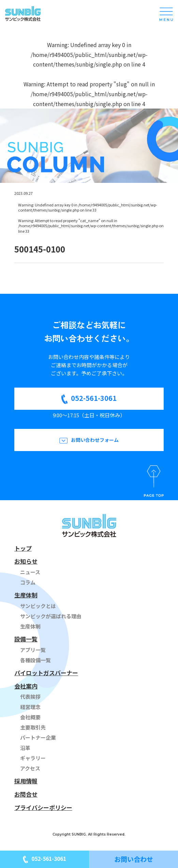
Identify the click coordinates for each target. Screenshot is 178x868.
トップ (23, 548)
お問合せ (26, 794)
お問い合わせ (134, 859)
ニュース (30, 572)
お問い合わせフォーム (95, 440)
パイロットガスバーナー (46, 673)
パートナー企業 (38, 737)
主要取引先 (33, 727)
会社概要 (30, 717)
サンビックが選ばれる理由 (51, 616)
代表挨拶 (30, 697)
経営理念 (30, 707)
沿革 (25, 748)
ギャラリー (33, 758)
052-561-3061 (94, 398)
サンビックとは (38, 606)
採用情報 (26, 781)
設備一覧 (26, 639)
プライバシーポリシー (43, 807)
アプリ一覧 (33, 650)
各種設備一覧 (35, 660)
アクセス (30, 768)
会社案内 (26, 686)
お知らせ (26, 561)
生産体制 (26, 595)
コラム (28, 582)
